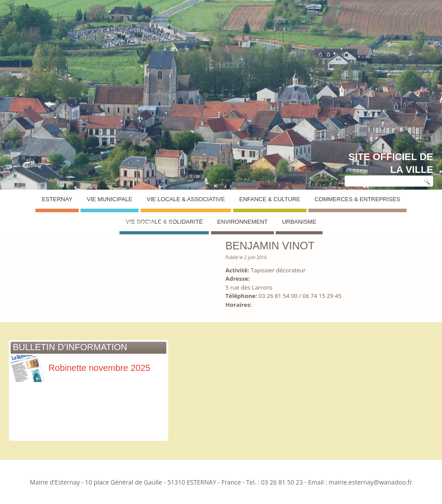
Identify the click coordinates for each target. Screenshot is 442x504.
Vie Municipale (110, 199)
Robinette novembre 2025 (81, 368)
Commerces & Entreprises (357, 199)
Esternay (57, 199)
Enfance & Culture (270, 199)
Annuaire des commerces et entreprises (75, 223)
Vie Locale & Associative (186, 199)
